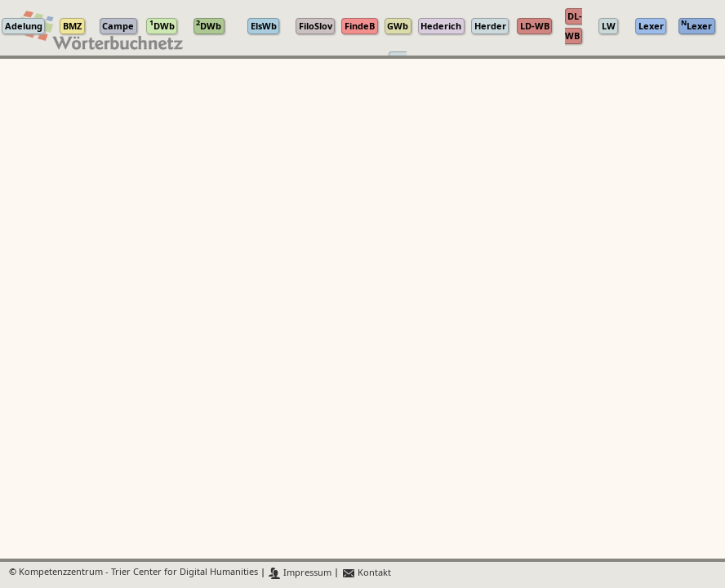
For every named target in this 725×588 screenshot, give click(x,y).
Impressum (300, 573)
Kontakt (366, 573)
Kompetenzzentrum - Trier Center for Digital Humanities (138, 573)
